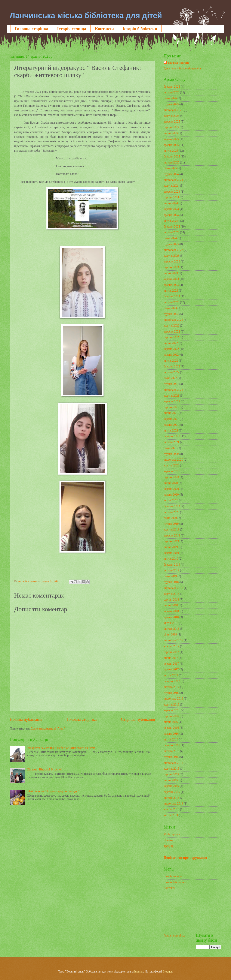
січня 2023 (170, 308)
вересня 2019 (172, 536)
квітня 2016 (171, 739)
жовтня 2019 (171, 530)
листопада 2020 (173, 460)
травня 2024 (171, 215)
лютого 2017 (171, 687)
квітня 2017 (171, 675)
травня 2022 (171, 355)
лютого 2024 (171, 232)
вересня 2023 (172, 261)
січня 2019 (170, 576)
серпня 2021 (171, 407)
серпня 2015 (171, 774)
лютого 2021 (171, 442)
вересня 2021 (172, 401)
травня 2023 (171, 285)
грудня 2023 (171, 244)
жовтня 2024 (171, 186)
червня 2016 (171, 728)
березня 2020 (172, 506)
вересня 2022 (172, 332)
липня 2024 (171, 203)
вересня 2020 (172, 471)
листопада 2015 (173, 763)
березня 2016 (172, 745)
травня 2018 (171, 617)
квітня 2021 (171, 431)
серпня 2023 (171, 267)
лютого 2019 (171, 570)
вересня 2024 (172, 192)
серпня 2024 (171, 197)
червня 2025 (171, 139)
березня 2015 (172, 792)
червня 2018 (171, 611)
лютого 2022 (171, 372)
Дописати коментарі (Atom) (48, 729)
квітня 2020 (171, 500)
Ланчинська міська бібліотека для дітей (86, 16)
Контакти (104, 29)
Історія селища (72, 29)
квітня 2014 (171, 815)
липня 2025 (171, 133)
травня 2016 (171, 734)
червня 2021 (171, 419)
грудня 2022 (171, 314)
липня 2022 (171, 343)
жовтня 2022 (171, 326)
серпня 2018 (171, 600)
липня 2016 (171, 722)
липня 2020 (171, 483)
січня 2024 (170, 238)
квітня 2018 (171, 623)
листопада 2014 (173, 804)
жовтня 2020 (171, 465)
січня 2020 (170, 518)
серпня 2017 (171, 652)
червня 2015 (171, 786)
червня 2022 (171, 349)
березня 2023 (172, 296)
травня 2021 (171, 425)
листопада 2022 (173, 320)
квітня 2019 (171, 559)
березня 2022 (172, 366)
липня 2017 (171, 658)
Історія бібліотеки (140, 29)
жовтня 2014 (171, 809)
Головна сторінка (32, 29)
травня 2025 (171, 145)
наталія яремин (178, 63)
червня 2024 (171, 209)
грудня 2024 (171, 174)
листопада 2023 (173, 250)
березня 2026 (172, 87)
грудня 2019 (171, 524)
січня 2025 (170, 168)
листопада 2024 (173, 180)
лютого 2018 (171, 629)
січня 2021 (170, 448)
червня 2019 (171, 553)
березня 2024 (172, 227)
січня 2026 (170, 98)
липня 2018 (171, 605)
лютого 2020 (171, 512)
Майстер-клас (172, 834)
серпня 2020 (171, 477)
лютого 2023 (171, 302)
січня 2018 (170, 635)
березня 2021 (172, 436)
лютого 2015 (171, 798)
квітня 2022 (171, 361)
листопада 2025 (173, 110)
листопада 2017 (173, 640)
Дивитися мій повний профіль (183, 68)
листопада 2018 (173, 588)
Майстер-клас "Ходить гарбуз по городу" (53, 791)
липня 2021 (171, 413)
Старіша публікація (138, 719)
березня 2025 (172, 157)
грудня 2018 (171, 582)
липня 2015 (171, 780)
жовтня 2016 (171, 705)
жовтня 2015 (171, 769)
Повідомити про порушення (185, 858)
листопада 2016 (173, 699)
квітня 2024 (171, 221)
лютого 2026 (171, 92)
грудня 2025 (171, 104)
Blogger (167, 972)
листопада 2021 (173, 390)
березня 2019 (172, 565)
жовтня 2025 (171, 116)
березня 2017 (172, 681)
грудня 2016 (171, 693)
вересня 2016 (172, 710)
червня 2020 (171, 489)
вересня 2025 (172, 122)
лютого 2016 (171, 751)
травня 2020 (171, 495)
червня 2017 (171, 664)
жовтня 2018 (171, 594)
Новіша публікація (26, 719)
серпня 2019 (171, 541)
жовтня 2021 (171, 396)
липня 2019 (171, 547)
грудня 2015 (171, 757)
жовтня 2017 (171, 646)
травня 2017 (171, 669)
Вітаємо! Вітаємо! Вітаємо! (45, 769)
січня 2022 (170, 378)
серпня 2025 (171, 127)
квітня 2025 (171, 151)
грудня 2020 (171, 454)
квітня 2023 (171, 291)
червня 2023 (171, 279)
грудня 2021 (171, 384)
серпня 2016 (171, 716)
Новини (169, 840)
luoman (139, 972)
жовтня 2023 (171, 256)
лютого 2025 (171, 163)
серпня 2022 (171, 337)
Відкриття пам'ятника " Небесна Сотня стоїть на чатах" (62, 748)
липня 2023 (171, 273)
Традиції (169, 846)
